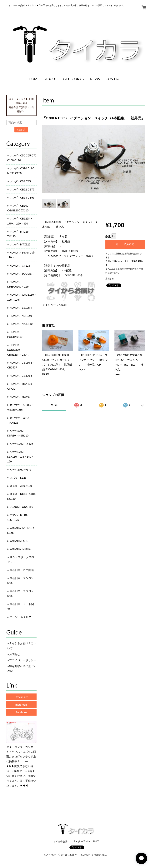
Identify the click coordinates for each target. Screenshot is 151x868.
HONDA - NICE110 (21, 324)
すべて (54, 405)
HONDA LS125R (21, 308)
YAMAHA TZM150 (20, 549)
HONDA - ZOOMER (22, 274)
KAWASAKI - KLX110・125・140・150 (21, 457)
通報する (110, 279)
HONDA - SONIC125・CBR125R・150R (18, 350)
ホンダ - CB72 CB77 (22, 190)
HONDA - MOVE (20, 397)
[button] (73, 79)
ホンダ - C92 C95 (20, 181)
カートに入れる (125, 244)
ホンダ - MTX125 (20, 244)
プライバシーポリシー (23, 660)
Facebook (21, 712)
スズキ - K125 (18, 478)
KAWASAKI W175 (20, 470)
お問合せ (15, 654)
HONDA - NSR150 (21, 316)
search (21, 130)
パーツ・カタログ (20, 617)
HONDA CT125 (20, 266)
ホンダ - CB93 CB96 (22, 198)
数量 (108, 236)
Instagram (21, 705)
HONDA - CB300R (21, 376)
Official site (21, 697)
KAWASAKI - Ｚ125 (21, 444)
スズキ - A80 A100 (21, 486)
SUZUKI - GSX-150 (21, 507)
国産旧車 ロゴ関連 (22, 570)
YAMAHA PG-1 (19, 541)
